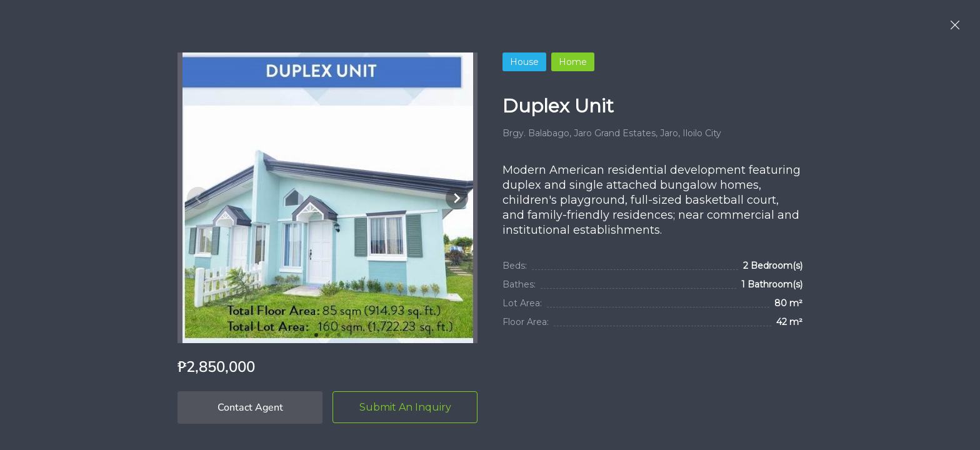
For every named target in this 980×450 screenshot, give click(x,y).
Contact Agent (250, 407)
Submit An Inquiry (405, 407)
